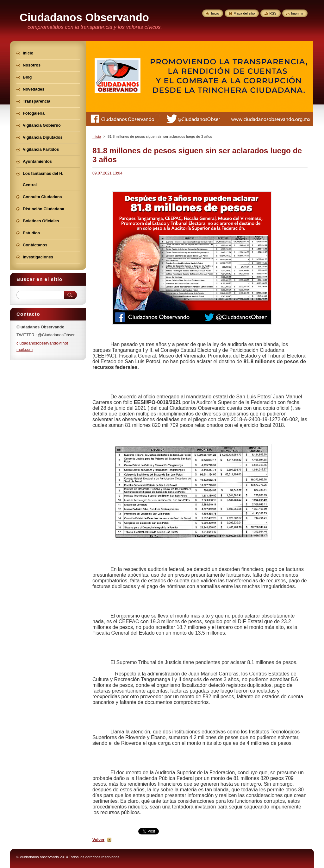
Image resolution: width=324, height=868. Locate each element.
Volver (98, 840)
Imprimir (297, 13)
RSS (273, 13)
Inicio (97, 136)
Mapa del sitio (244, 13)
